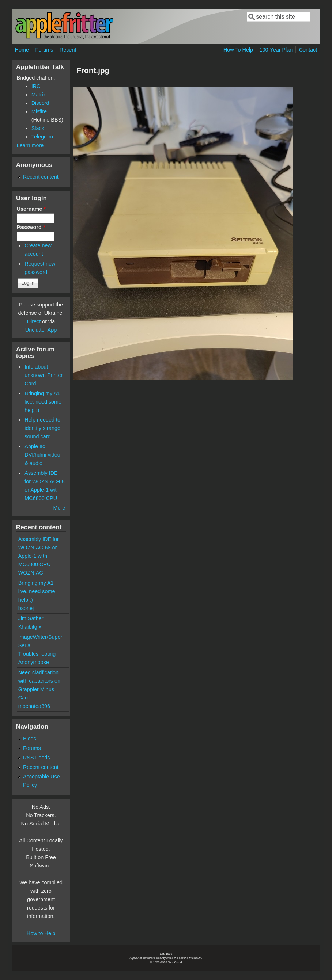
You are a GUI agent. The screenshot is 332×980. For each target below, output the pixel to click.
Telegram (42, 137)
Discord (40, 103)
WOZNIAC (31, 573)
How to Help (41, 933)
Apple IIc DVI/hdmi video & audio (42, 455)
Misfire (39, 111)
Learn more (30, 145)
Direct (34, 321)
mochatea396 (34, 706)
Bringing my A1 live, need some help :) (43, 402)
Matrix (39, 95)
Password (31, 227)
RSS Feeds (37, 758)
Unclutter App (41, 330)
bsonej (26, 608)
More (59, 508)
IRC (36, 86)
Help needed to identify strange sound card (42, 428)
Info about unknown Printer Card (44, 375)
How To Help (238, 50)
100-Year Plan (276, 50)
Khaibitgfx (30, 627)
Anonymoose (34, 662)
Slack (38, 128)
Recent (68, 50)
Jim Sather (31, 618)
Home (22, 50)
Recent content (41, 177)
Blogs (30, 739)
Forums (44, 50)
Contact (308, 50)
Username (31, 209)
